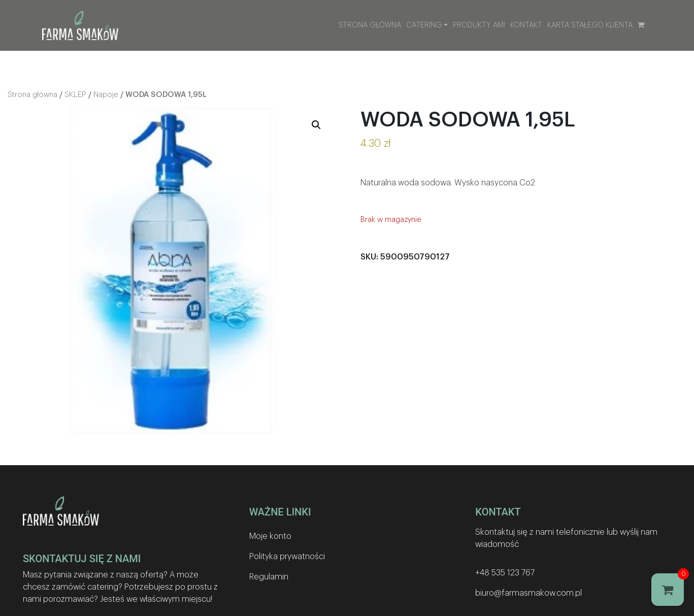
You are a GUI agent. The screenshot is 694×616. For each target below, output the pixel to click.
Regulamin (269, 577)
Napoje (106, 95)
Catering (424, 25)
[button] (316, 125)
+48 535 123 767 (505, 573)
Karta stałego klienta (590, 25)
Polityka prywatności (287, 557)
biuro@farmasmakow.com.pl (528, 593)
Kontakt (526, 25)
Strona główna (370, 25)
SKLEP (75, 95)
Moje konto (270, 536)
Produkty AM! (479, 25)
